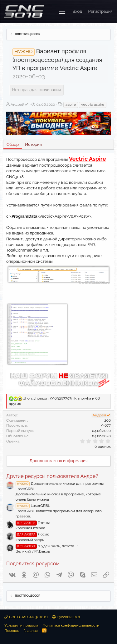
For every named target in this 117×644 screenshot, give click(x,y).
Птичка (33, 523)
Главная (31, 631)
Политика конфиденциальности (71, 625)
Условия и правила (21, 625)
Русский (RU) (66, 617)
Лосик (32, 534)
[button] (62, 12)
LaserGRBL (33, 506)
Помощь (12, 631)
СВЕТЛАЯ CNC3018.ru (26, 617)
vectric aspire (93, 104)
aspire (71, 104)
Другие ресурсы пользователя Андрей (52, 476)
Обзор (13, 144)
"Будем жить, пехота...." (47, 546)
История (33, 144)
